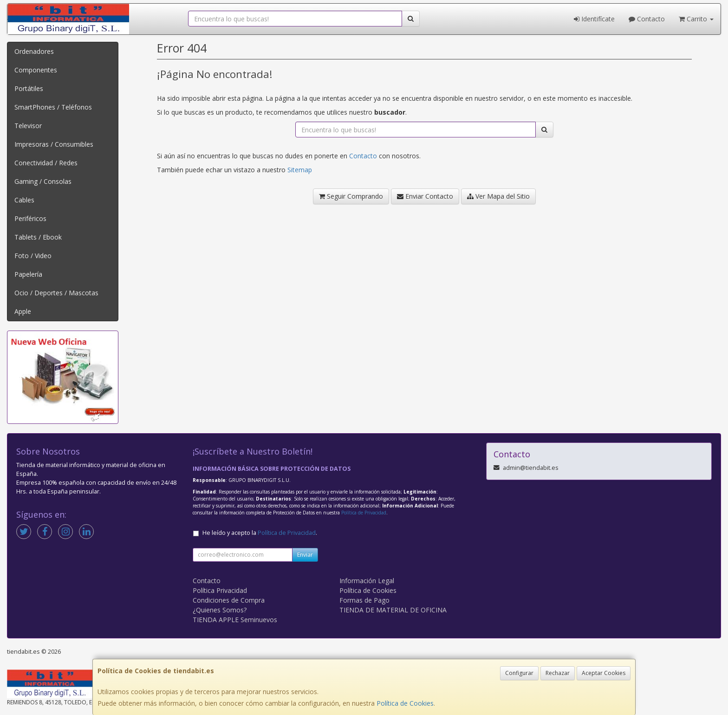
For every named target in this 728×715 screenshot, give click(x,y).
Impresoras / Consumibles (54, 144)
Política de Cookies (405, 703)
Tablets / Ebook (38, 237)
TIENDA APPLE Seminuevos (235, 620)
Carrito (696, 19)
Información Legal (367, 581)
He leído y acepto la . (260, 533)
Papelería (28, 274)
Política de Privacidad (364, 513)
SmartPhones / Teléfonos (53, 107)
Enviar (305, 555)
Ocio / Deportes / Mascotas (56, 293)
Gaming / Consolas (43, 181)
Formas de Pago (364, 600)
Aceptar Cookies (604, 673)
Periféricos (30, 218)
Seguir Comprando (351, 196)
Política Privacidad (220, 590)
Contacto (647, 19)
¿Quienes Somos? (220, 610)
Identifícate (594, 19)
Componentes (36, 70)
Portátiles (29, 88)
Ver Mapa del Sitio (498, 196)
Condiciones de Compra (229, 600)
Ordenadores (34, 51)
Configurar (519, 673)
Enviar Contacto (425, 196)
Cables (24, 200)
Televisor (28, 126)
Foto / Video (33, 256)
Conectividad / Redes (46, 163)
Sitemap (300, 170)
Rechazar (558, 673)
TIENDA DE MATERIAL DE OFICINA (393, 610)
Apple (23, 311)
